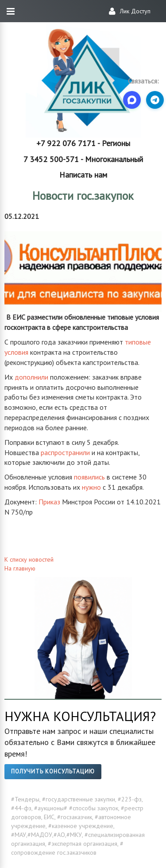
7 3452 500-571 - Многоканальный (83, 159)
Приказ (49, 502)
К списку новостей (29, 559)
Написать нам (83, 175)
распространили (65, 452)
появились (89, 477)
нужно (91, 487)
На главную (20, 568)
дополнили (31, 377)
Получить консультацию (53, 771)
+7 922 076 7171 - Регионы (83, 143)
